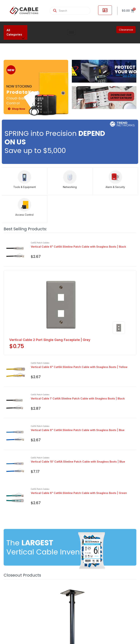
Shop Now (16, 109)
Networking (70, 187)
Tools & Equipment (25, 187)
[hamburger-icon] (71, 32)
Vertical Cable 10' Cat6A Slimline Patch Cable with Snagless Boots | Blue (78, 462)
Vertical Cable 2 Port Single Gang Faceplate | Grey (50, 340)
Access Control (24, 215)
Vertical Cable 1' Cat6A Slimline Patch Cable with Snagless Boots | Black (78, 398)
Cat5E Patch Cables (40, 243)
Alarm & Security (115, 187)
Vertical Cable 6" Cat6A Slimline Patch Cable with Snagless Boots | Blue (78, 430)
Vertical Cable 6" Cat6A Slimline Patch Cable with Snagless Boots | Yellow (79, 367)
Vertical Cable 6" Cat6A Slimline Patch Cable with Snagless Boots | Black (78, 247)
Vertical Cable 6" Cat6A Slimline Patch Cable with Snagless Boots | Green (79, 493)
